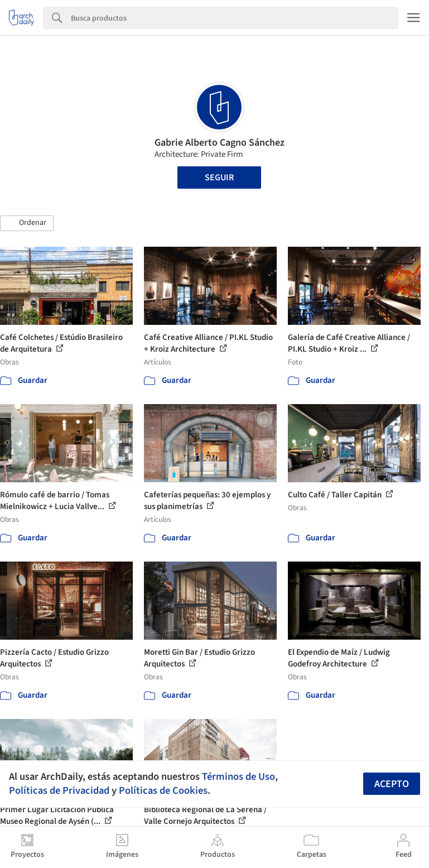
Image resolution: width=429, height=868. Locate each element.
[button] (27, 223)
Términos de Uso (238, 776)
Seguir (219, 178)
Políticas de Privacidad (59, 790)
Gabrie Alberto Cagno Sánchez (220, 143)
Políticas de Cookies (163, 790)
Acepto (392, 784)
